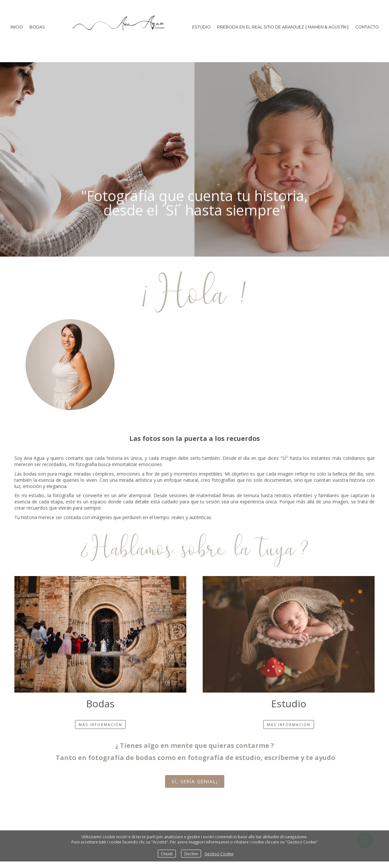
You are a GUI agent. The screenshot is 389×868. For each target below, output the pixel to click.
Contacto (367, 27)
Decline (191, 854)
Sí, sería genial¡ (195, 781)
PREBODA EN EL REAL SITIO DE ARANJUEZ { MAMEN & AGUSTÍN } (283, 27)
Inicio (17, 27)
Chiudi (167, 854)
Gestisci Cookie (219, 854)
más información (100, 724)
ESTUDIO (201, 27)
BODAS (37, 27)
